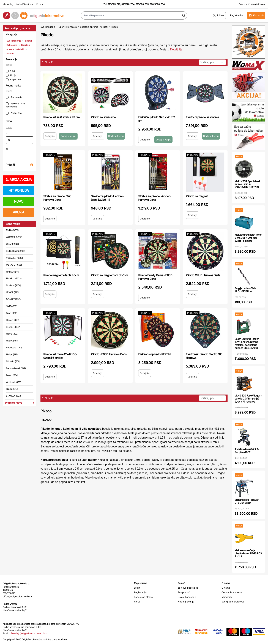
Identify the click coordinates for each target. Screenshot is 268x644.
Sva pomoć (184, 592)
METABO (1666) (14, 265)
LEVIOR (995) (13, 292)
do (7, 149)
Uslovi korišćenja (187, 597)
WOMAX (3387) (14, 237)
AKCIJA (19, 212)
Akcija (11, 75)
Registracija (140, 592)
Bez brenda (14, 97)
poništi (9, 65)
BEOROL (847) (13, 327)
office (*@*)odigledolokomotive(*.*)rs (28, 633)
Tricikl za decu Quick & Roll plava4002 (247, 451)
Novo (10, 71)
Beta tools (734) (14, 347)
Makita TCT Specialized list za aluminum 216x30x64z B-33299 (247, 184)
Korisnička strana (25, 4)
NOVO (19, 201)
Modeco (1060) (14, 285)
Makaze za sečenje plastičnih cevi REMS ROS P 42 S (248, 553)
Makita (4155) (13, 230)
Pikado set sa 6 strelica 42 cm (61, 117)
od (7, 133)
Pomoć (40, 4)
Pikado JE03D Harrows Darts (109, 354)
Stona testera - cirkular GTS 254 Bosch (246, 501)
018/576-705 (142, 4)
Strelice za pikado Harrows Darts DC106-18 (107, 198)
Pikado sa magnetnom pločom (109, 275)
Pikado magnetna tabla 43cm (61, 275)
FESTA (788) (12, 341)
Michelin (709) (13, 361)
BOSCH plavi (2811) (16, 251)
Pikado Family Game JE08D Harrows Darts (155, 277)
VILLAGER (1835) (14, 258)
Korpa (137, 602)
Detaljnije (50, 136)
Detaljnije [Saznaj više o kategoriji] (176, 49)
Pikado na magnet (197, 196)
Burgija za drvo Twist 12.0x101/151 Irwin (245, 290)
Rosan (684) (12, 375)
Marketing (8, 4)
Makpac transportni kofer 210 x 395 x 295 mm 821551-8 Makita (248, 238)
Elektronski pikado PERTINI (155, 354)
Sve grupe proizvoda (233, 602)
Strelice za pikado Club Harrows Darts (57, 198)
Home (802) (12, 334)
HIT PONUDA (19, 191)
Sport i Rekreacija (68, 27)
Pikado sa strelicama (103, 117)
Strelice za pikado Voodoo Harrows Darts (154, 198)
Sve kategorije (14, 41)
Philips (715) (12, 354)
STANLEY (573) (14, 396)
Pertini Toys (14, 113)
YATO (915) (12, 306)
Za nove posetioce (188, 588)
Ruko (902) (12, 313)
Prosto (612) (12, 389)
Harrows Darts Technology (15, 105)
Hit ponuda (13, 80)
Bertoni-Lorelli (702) (16, 368)
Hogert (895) (13, 320)
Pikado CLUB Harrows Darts (203, 275)
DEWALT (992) (13, 299)
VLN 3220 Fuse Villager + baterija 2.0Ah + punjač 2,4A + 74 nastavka (248, 399)
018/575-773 (114, 4)
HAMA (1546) (13, 272)
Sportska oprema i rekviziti (94, 27)
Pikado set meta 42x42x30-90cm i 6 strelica (60, 356)
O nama (226, 588)
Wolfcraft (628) (13, 382)
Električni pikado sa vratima (202, 117)
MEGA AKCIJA (19, 180)
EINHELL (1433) (14, 278)
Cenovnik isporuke (232, 592)
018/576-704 (128, 4)
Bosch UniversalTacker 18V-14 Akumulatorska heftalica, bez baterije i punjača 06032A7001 (247, 343)
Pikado (10, 54)
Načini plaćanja (186, 602)
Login (137, 588)
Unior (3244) (12, 244)
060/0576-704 (157, 4)
